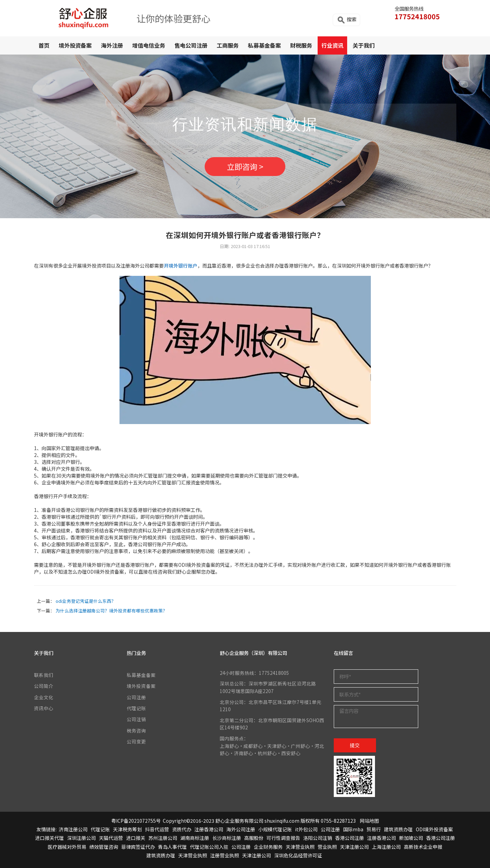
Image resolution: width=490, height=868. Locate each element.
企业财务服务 (268, 847)
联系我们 (44, 675)
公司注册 (136, 697)
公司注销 (136, 719)
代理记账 (136, 708)
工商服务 (228, 45)
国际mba (353, 829)
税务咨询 (136, 730)
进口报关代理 (49, 838)
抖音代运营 (157, 829)
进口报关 (136, 838)
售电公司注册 (191, 45)
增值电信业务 (149, 45)
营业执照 (327, 847)
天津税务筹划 (127, 829)
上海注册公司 (386, 847)
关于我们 (364, 45)
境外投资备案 (75, 45)
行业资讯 (332, 45)
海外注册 (112, 45)
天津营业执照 (300, 847)
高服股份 (254, 838)
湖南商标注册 (195, 838)
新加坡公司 (411, 838)
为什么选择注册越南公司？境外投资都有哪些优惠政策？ (111, 611)
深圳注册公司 (81, 838)
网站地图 (369, 821)
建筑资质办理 (398, 829)
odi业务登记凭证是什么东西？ (86, 601)
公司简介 (44, 686)
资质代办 (182, 829)
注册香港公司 (209, 829)
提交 (355, 745)
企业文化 (44, 697)
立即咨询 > (245, 166)
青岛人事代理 (172, 847)
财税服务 (301, 45)
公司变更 (136, 741)
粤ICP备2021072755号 (136, 821)
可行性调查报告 (283, 838)
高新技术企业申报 (423, 847)
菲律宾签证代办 (138, 847)
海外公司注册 (241, 829)
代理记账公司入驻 (209, 847)
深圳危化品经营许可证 (298, 855)
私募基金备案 (264, 45)
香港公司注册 (350, 838)
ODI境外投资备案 (434, 829)
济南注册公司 (73, 829)
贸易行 (374, 829)
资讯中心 (44, 708)
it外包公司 (306, 829)
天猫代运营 (111, 838)
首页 (44, 45)
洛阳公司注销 (318, 838)
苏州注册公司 (163, 838)
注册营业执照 (225, 855)
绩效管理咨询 (104, 847)
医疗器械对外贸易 (67, 847)
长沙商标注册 (227, 838)
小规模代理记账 (275, 829)
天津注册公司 (354, 847)
